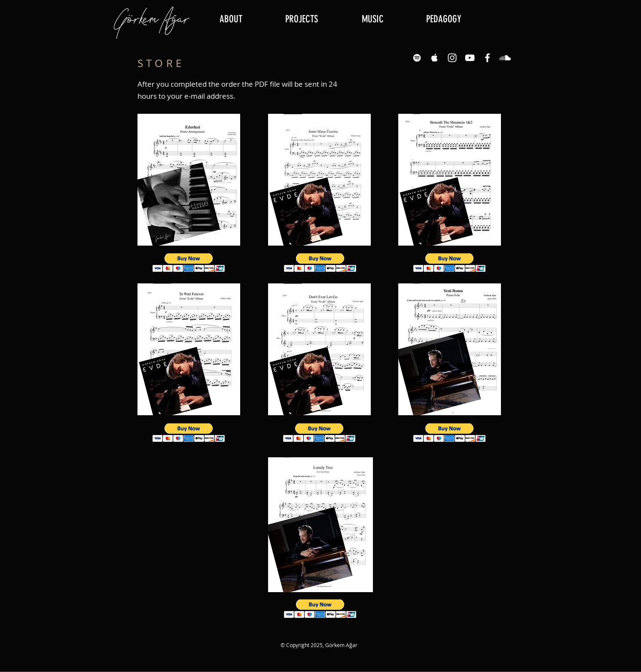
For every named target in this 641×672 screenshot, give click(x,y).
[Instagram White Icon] (452, 58)
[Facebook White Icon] (487, 58)
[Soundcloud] (505, 58)
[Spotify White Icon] (417, 58)
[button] (301, 19)
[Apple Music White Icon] (435, 58)
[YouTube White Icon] (470, 58)
